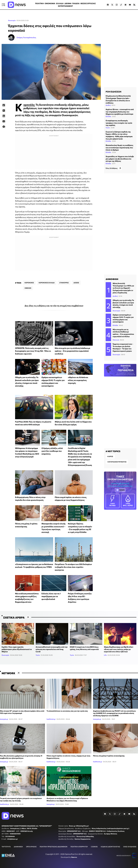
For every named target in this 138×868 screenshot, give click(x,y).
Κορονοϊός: (29, 105)
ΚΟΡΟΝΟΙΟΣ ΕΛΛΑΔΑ (47, 283)
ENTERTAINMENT (65, 6)
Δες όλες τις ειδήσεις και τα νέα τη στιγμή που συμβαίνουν (54, 306)
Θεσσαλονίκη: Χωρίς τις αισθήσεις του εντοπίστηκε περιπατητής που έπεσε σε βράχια (119, 147)
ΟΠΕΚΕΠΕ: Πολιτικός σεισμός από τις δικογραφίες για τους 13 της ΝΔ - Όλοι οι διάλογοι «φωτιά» (33, 351)
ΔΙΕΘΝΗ (68, 3)
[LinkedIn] (4, 116)
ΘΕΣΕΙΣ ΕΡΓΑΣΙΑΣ (88, 3)
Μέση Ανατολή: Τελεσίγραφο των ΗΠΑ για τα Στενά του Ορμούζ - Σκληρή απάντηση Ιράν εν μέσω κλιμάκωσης (123, 288)
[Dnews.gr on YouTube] (130, 5)
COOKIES (94, 847)
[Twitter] (4, 111)
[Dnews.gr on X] (112, 5)
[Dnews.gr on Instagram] (117, 5)
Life (105, 655)
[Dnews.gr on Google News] (125, 5)
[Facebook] (4, 105)
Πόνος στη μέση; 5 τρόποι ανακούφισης (109, 756)
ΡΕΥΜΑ (113, 501)
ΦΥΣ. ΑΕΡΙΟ (128, 501)
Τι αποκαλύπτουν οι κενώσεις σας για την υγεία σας (67, 711)
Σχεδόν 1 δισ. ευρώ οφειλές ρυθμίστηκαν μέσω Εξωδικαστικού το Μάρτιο (17, 649)
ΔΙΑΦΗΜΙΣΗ (18, 847)
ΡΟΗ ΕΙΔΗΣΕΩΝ (113, 92)
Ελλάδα (108, 116)
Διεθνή (108, 105)
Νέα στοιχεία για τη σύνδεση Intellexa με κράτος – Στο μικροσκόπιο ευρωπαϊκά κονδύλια (73, 351)
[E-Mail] (4, 121)
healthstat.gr (51, 719)
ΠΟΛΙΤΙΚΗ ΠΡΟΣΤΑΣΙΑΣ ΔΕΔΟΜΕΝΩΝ (54, 847)
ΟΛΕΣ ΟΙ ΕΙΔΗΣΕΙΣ (130, 847)
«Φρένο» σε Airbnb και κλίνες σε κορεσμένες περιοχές (78, 380)
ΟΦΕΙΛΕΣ (28, 288)
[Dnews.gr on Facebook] (108, 5)
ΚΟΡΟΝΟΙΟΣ (29, 283)
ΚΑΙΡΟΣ (110, 456)
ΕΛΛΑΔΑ (60, 3)
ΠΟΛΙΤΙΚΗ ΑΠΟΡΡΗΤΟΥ (79, 847)
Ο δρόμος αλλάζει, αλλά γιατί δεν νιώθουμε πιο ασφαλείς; (52, 451)
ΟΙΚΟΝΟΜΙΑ (50, 3)
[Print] (4, 127)
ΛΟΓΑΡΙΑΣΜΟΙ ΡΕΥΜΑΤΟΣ (117, 462)
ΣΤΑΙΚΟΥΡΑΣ (64, 283)
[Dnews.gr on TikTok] (121, 5)
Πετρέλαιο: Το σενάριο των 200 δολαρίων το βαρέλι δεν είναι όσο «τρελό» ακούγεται (73, 567)
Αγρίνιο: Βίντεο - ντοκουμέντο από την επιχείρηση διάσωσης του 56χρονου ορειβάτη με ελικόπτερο (120, 112)
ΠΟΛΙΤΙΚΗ (39, 3)
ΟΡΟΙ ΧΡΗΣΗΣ (31, 847)
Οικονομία (12, 20)
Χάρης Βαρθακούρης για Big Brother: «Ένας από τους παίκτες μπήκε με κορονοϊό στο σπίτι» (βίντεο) (119, 649)
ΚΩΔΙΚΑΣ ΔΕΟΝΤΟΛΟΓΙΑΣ (110, 847)
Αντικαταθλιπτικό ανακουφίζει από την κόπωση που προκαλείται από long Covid (52, 649)
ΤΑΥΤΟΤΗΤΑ (6, 847)
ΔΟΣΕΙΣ (76, 283)
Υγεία (108, 128)
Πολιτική (116, 340)
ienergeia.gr (4, 719)
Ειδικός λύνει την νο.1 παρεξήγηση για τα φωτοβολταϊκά (51, 596)
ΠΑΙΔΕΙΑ (76, 3)
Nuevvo (74, 857)
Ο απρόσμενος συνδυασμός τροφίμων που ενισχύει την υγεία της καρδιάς (119, 123)
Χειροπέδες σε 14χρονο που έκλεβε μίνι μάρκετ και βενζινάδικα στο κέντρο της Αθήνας (120, 159)
